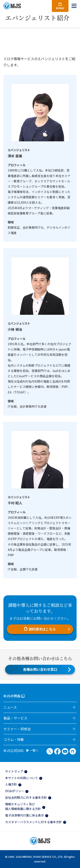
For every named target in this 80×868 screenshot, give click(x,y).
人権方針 (11, 784)
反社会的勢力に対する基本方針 (26, 797)
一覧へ (32, 750)
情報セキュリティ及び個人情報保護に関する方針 (23, 806)
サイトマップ (14, 771)
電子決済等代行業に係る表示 (25, 815)
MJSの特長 (12, 696)
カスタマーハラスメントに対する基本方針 (33, 822)
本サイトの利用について (22, 778)
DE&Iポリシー (15, 791)
